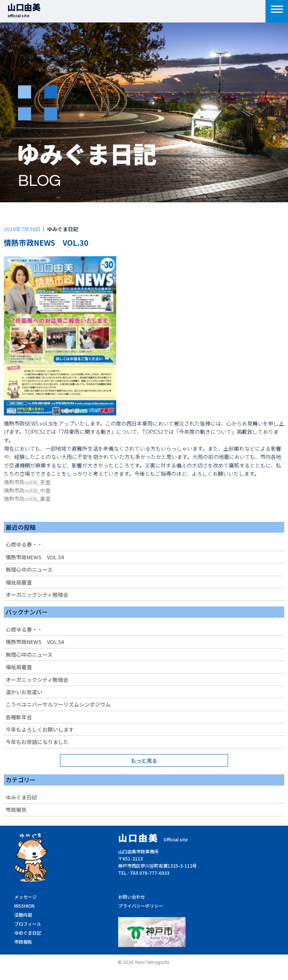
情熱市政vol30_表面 (27, 482)
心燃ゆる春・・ (24, 544)
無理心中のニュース (29, 569)
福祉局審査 (19, 582)
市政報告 (16, 810)
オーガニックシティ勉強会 (37, 595)
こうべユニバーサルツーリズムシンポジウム (58, 704)
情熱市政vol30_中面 (27, 490)
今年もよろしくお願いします (40, 729)
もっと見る (144, 760)
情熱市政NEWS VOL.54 (35, 557)
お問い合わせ (132, 897)
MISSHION (24, 906)
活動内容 (23, 915)
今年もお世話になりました (37, 742)
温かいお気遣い (24, 692)
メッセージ (25, 897)
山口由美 (24, 10)
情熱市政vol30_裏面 (27, 499)
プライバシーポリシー (141, 906)
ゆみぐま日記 (21, 797)
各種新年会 (19, 717)
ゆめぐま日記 (28, 933)
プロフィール (28, 924)
